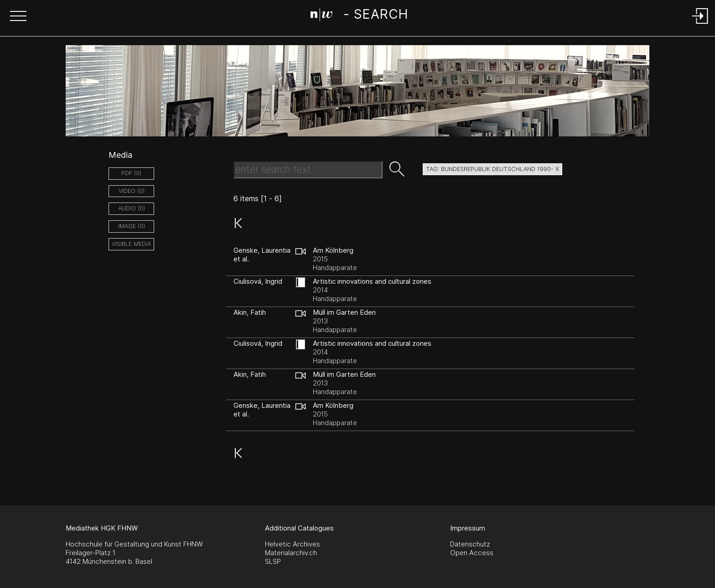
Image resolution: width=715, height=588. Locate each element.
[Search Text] (308, 170)
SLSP (273, 561)
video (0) (132, 191)
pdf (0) (131, 173)
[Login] (700, 24)
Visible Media (131, 244)
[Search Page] (359, 16)
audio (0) (132, 208)
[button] (18, 17)
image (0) (132, 226)
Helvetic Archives (293, 544)
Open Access (472, 553)
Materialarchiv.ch (291, 553)
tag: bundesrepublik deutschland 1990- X (492, 169)
